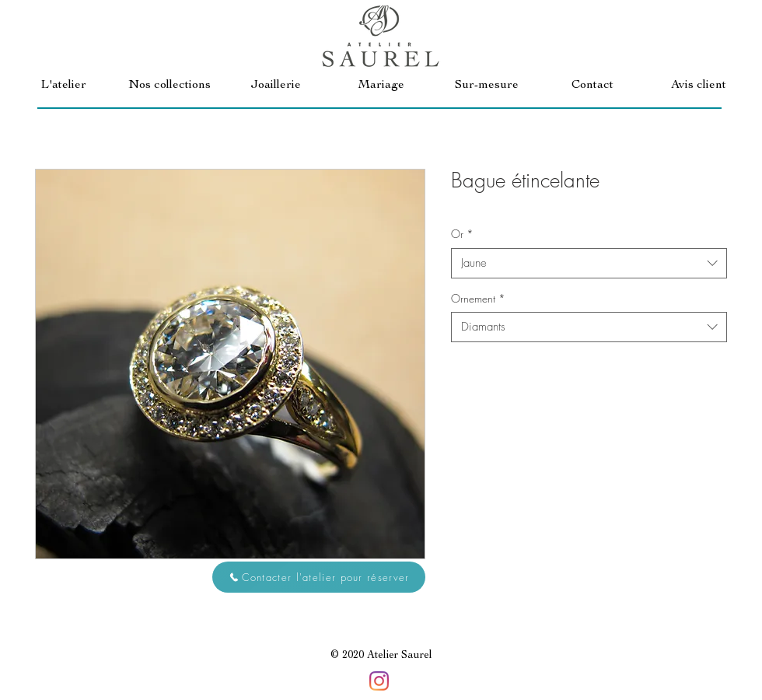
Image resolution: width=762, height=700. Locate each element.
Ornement (478, 298)
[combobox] (589, 263)
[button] (170, 86)
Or (462, 234)
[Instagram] (379, 681)
